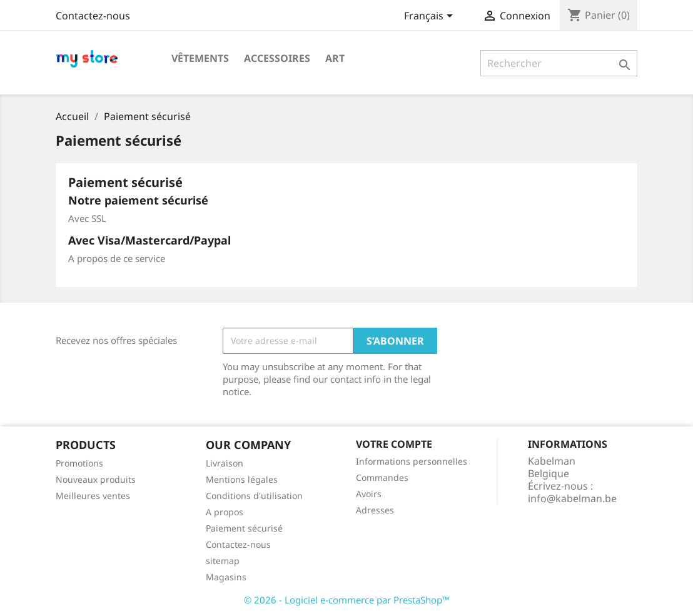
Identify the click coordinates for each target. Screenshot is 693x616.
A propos (225, 512)
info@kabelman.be (572, 498)
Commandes (382, 477)
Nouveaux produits (96, 479)
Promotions (79, 463)
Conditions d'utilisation (254, 496)
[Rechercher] (559, 63)
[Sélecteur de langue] (431, 17)
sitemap (223, 561)
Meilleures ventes (93, 496)
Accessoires (277, 58)
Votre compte (394, 444)
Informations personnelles (412, 461)
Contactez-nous (93, 16)
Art (335, 58)
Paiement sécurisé (244, 528)
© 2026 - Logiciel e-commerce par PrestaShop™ (347, 600)
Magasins (226, 577)
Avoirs (369, 494)
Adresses (375, 510)
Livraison (225, 463)
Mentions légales (242, 479)
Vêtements (200, 58)
